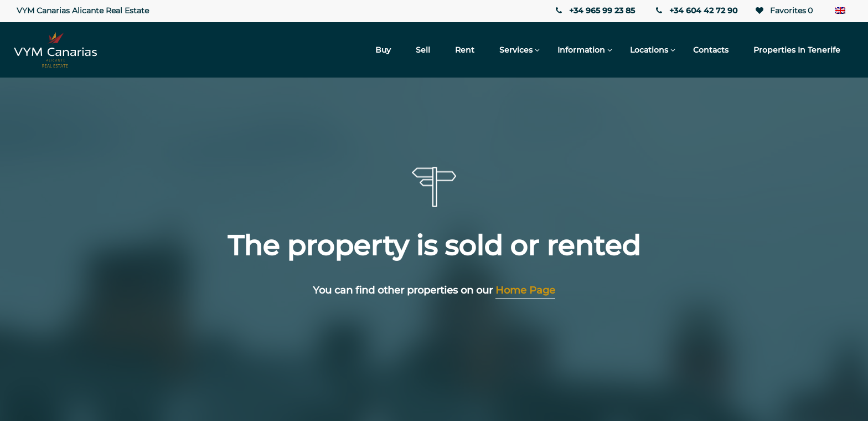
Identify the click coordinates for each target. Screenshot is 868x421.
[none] (840, 11)
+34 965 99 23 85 (594, 11)
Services (516, 50)
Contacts (711, 50)
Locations (649, 50)
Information (581, 50)
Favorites (783, 11)
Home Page (525, 290)
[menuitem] (840, 11)
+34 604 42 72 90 (696, 11)
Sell (423, 50)
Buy (383, 50)
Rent (465, 50)
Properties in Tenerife (797, 50)
